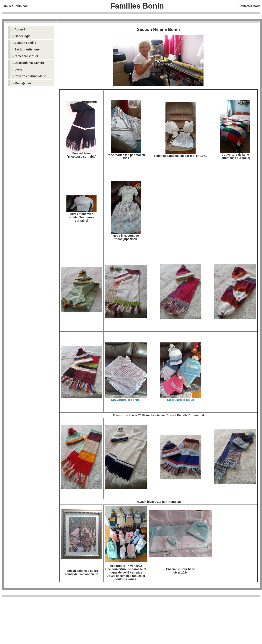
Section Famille (25, 43)
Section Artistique (27, 49)
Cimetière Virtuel (26, 56)
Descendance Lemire (29, 63)
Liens (18, 69)
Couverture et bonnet (126, 400)
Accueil (20, 29)
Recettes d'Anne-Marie (30, 76)
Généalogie (22, 36)
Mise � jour (23, 83)
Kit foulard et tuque (181, 400)
